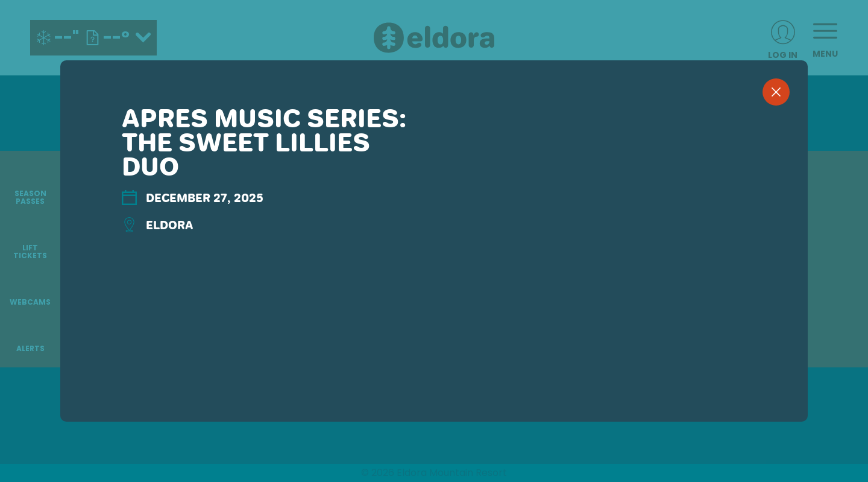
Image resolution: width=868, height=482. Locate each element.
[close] (776, 92)
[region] (434, 261)
